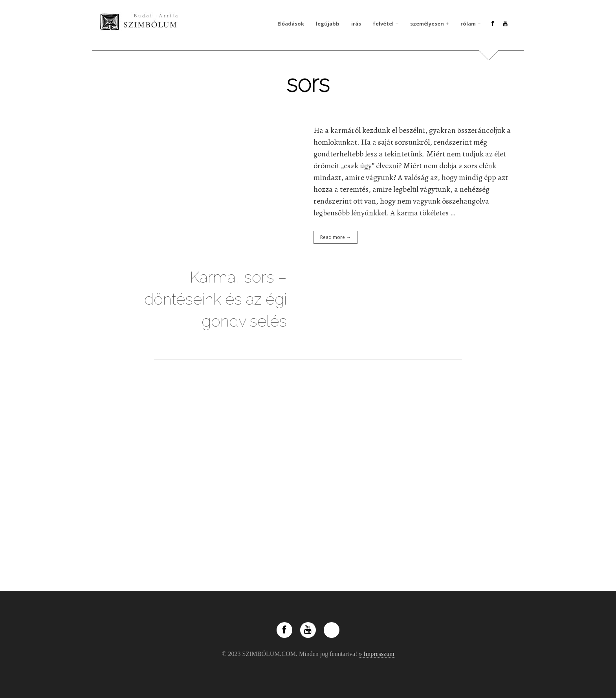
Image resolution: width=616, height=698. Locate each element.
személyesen (427, 24)
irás (356, 24)
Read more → (335, 237)
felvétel (383, 24)
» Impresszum (376, 654)
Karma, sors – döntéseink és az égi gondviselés (215, 299)
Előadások (291, 24)
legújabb (328, 24)
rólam (468, 24)
